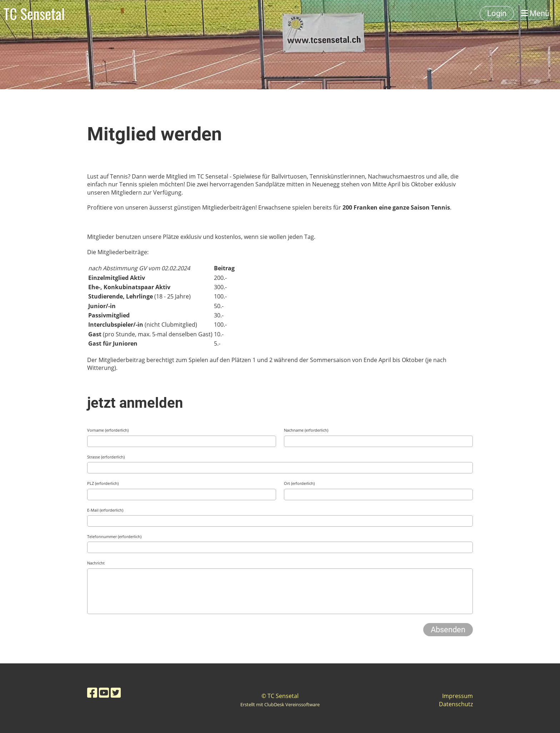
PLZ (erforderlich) (103, 483)
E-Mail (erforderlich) (105, 510)
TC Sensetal (34, 14)
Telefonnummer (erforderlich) (114, 536)
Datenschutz (456, 704)
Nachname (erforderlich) (306, 430)
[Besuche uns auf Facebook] (92, 692)
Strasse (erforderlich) (106, 457)
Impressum (457, 696)
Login (497, 13)
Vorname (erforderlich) (108, 430)
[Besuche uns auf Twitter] (116, 692)
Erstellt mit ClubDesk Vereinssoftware (280, 704)
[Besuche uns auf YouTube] (104, 692)
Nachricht (96, 563)
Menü (535, 13)
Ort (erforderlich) (299, 483)
